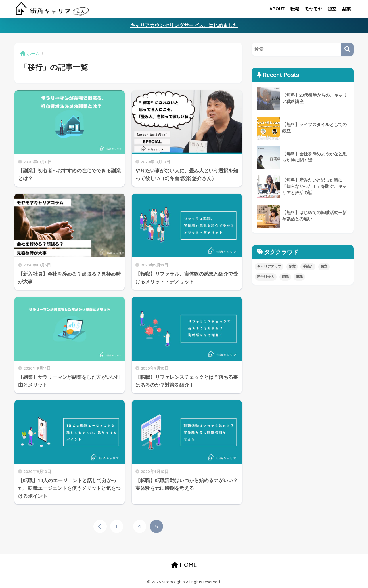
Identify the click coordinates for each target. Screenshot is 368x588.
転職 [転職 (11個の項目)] (285, 277)
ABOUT (277, 9)
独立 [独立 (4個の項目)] (324, 266)
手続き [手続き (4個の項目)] (308, 266)
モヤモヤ (313, 9)
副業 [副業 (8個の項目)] (292, 266)
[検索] (347, 49)
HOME (184, 565)
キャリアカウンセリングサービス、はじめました (184, 25)
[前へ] (100, 527)
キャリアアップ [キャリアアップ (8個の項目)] (269, 266)
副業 (346, 9)
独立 (332, 9)
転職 (295, 9)
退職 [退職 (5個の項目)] (299, 277)
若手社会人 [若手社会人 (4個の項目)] (266, 277)
